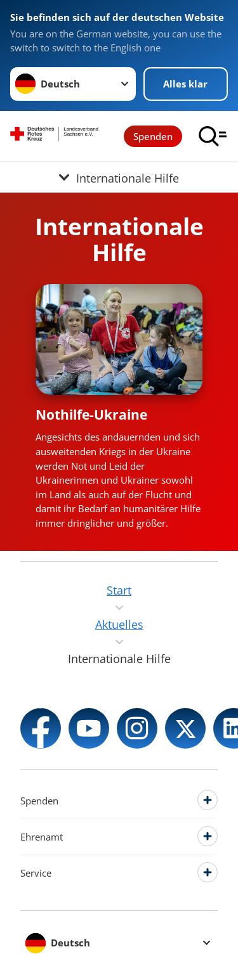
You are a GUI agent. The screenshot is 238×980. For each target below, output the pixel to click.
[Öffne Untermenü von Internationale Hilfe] (119, 177)
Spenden (153, 136)
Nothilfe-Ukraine (91, 415)
